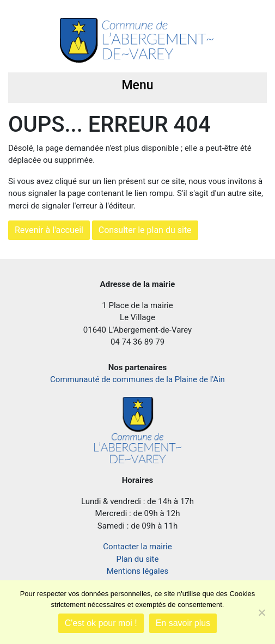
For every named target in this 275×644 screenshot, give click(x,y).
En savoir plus (183, 623)
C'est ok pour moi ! (101, 623)
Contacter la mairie (137, 547)
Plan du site (138, 559)
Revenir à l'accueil (49, 230)
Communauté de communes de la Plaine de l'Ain (137, 379)
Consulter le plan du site (145, 230)
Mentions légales (138, 571)
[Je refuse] (261, 612)
